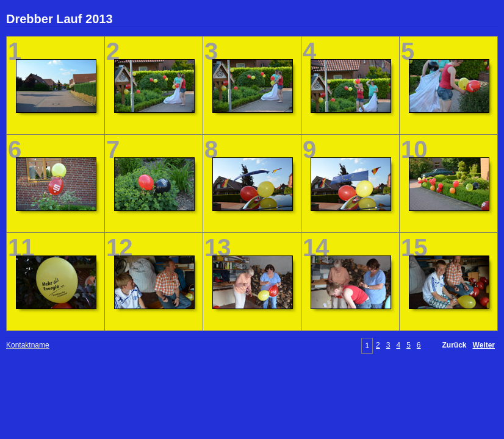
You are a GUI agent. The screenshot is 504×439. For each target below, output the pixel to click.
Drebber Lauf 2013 (59, 19)
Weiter (484, 345)
